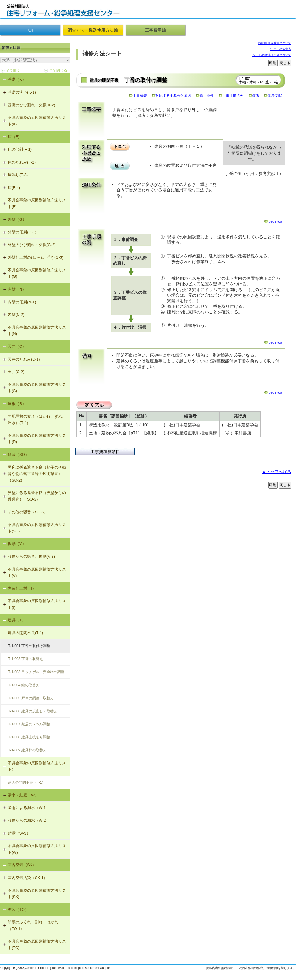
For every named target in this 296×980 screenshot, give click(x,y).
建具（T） (17, 620)
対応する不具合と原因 (173, 96)
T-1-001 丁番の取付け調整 (29, 646)
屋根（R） (17, 404)
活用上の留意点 (281, 49)
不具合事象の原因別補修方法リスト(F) (37, 203)
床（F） (15, 137)
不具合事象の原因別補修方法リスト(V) (37, 573)
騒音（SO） (18, 455)
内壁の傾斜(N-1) (22, 302)
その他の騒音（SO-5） (28, 512)
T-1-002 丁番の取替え (26, 659)
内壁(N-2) (16, 314)
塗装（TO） (18, 910)
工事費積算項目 (105, 452)
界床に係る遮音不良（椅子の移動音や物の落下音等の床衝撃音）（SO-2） (37, 474)
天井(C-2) (16, 372)
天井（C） (17, 346)
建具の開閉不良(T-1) (25, 633)
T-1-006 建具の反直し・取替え (33, 711)
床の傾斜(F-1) (20, 149)
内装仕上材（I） (22, 588)
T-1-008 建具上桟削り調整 (29, 737)
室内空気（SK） (22, 865)
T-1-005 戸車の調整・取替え (31, 698)
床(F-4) (14, 188)
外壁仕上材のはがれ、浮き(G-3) (36, 257)
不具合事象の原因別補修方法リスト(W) (37, 849)
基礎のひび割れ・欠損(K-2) (31, 105)
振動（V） (17, 544)
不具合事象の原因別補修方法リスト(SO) (37, 528)
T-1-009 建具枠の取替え (27, 750)
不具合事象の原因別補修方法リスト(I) (37, 604)
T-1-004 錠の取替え (24, 685)
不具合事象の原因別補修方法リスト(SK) (37, 894)
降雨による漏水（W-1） (29, 808)
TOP (30, 30)
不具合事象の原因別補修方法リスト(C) (37, 388)
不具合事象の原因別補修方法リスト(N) (37, 331)
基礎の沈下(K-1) (22, 92)
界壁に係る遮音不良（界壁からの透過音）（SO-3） (37, 496)
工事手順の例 (233, 96)
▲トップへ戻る (277, 472)
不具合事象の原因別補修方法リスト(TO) (37, 945)
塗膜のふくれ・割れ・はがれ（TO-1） (33, 925)
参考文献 (275, 96)
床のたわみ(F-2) (22, 162)
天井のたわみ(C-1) (24, 359)
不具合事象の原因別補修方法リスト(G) (37, 273)
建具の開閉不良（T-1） (27, 782)
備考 (256, 96)
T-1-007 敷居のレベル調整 (29, 724)
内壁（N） (17, 289)
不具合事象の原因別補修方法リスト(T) (37, 766)
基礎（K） (17, 79)
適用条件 (207, 96)
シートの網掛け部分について (272, 55)
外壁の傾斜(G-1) (22, 232)
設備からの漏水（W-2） (29, 820)
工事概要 (140, 96)
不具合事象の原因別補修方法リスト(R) (37, 439)
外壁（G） (17, 219)
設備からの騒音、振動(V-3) (31, 556)
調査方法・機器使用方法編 (93, 30)
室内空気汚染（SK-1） (28, 878)
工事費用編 (155, 30)
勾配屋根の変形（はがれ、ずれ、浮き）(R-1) (37, 420)
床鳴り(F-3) (18, 175)
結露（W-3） (19, 833)
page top (275, 221)
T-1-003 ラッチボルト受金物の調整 (36, 672)
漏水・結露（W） (23, 795)
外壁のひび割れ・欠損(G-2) (32, 245)
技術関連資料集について (275, 43)
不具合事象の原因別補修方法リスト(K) (37, 121)
